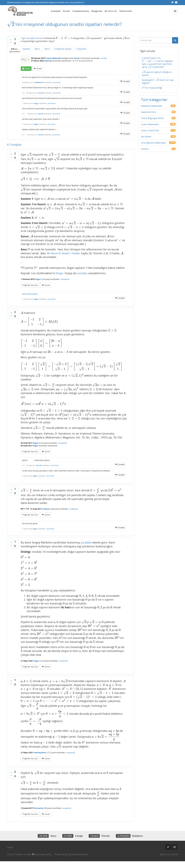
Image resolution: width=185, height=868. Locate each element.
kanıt (47, 51)
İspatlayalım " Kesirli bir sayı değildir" (157, 85)
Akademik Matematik (152, 109)
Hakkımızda (126, 11)
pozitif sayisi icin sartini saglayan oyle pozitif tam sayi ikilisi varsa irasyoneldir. (157, 64)
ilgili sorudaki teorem (32, 40)
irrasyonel (81, 51)
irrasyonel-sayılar (63, 51)
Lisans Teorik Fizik (150, 134)
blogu (59, 277)
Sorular (66, 11)
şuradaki (86, 546)
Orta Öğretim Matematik (153, 146)
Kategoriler (97, 11)
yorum (39, 71)
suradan (82, 277)
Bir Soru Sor (111, 11)
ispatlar (26, 51)
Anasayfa (56, 11)
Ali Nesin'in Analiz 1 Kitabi (63, 257)
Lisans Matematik (54, 60)
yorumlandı (57, 85)
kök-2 (37, 51)
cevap (27, 71)
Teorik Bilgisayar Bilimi (152, 122)
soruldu (104, 60)
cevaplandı (65, 284)
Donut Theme (15, 861)
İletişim (10, 854)
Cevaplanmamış (81, 11)
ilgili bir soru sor (31, 290)
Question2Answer (78, 861)
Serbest (145, 152)
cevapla (126, 84)
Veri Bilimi (146, 140)
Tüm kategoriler (154, 103)
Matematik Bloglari (30, 298)
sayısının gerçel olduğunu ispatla (156, 76)
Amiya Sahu (45, 861)
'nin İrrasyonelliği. (152, 91)
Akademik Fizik (148, 116)
